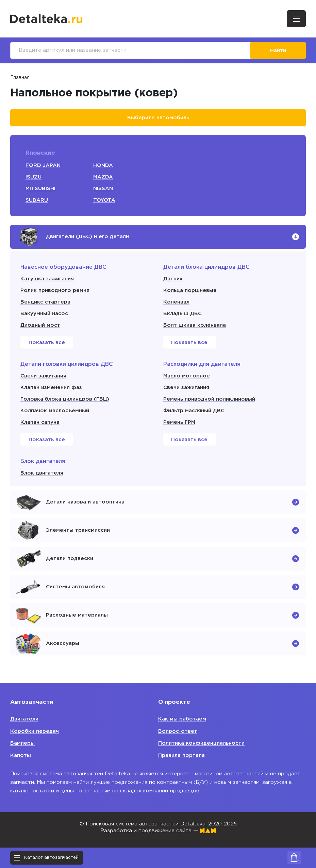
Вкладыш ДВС (182, 314)
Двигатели (24, 719)
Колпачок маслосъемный (55, 411)
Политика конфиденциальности (201, 743)
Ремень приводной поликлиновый (209, 399)
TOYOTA (104, 200)
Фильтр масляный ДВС (194, 411)
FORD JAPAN (43, 165)
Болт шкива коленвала (195, 325)
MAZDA (103, 177)
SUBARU (37, 200)
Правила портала (181, 755)
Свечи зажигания (43, 376)
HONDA (103, 165)
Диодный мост (40, 325)
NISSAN (103, 189)
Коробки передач (35, 731)
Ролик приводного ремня (55, 290)
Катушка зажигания (47, 279)
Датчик (173, 279)
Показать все (47, 343)
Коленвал (176, 302)
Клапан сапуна (40, 422)
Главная (20, 78)
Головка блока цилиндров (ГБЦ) (65, 399)
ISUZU (34, 177)
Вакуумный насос (44, 314)
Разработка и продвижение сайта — (158, 831)
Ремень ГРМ (179, 422)
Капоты (21, 755)
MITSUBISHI (40, 189)
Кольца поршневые (190, 290)
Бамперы (22, 743)
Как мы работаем (182, 719)
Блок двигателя (42, 473)
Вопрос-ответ (178, 731)
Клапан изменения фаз (51, 387)
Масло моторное (187, 376)
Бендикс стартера (45, 302)
